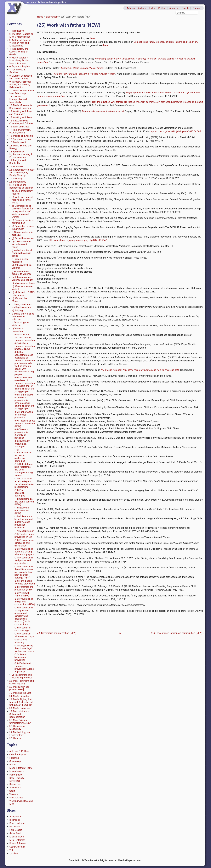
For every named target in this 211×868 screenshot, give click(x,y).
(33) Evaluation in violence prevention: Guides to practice (24, 667)
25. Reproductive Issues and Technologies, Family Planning (22, 173)
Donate (186, 8)
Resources (15, 784)
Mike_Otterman (17, 840)
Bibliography (52, 17)
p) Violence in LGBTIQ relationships (23, 294)
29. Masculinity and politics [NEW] (19, 688)
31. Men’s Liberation (20, 696)
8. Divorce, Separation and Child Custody (21, 77)
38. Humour (15, 738)
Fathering (14, 758)
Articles (131, 8)
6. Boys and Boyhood (20, 66)
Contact (196, 8)
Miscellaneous (17, 771)
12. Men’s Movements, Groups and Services (21, 107)
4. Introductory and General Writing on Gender (19, 52)
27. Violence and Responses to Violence (22, 186)
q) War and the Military (19, 300)
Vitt (11, 850)
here (92, 38)
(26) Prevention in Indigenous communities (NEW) (25, 602)
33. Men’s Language (20, 708)
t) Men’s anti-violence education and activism (23, 316)
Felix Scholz (16, 830)
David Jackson (17, 823)
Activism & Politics (19, 751)
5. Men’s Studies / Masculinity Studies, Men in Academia (20, 60)
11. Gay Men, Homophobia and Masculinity (18, 99)
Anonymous (15, 816)
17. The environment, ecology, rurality (20, 131)
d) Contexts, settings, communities (23, 222)
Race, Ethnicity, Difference (17, 779)
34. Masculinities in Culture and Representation (19, 714)
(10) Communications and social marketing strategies (23, 455)
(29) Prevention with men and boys (24, 635)
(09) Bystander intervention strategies (22, 444)
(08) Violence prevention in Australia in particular (21, 434)
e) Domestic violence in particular (23, 228)
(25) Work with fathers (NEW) (22, 594)
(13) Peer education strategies (20, 493)
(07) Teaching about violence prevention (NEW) (25, 423)
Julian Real (15, 833)
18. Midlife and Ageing (21, 136)
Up (119, 633)
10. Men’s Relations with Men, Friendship (22, 92)
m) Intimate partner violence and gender (22, 279)
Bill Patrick (15, 820)
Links (152, 8)
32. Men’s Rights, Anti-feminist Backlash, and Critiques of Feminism (21, 702)
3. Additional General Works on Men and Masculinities (20, 43)
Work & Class (16, 798)
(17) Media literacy (24, 531)
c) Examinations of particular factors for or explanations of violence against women (22, 211)
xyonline (14, 853)
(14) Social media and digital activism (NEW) (25, 502)
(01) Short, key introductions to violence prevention (25, 337)
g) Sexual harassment (23, 238)
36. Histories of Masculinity (18, 728)
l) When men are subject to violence (22, 273)
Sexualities (15, 788)
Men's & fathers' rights (21, 768)
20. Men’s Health (18, 142)
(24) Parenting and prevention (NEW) (24, 588)
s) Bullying (17, 311)
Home (40, 17)
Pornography (16, 775)
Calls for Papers (18, 755)
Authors (142, 8)
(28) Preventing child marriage (22, 629)
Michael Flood (17, 837)
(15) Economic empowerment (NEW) (22, 510)
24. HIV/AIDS (16, 167)
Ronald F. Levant (18, 843)
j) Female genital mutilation (20, 260)
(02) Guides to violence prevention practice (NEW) (25, 346)
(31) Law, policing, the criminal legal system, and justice (25, 648)
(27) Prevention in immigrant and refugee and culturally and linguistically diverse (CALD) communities (24, 616)
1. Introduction (17, 31)
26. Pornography (18, 182)
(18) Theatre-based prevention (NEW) (24, 536)
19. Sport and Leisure (20, 139)
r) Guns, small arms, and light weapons (22, 306)
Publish (162, 8)
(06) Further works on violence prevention (24, 415)
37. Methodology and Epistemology (20, 734)
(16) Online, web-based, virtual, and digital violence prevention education (24, 522)
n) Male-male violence (23, 283)
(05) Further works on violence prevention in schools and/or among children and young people (25, 402)
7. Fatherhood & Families (18, 71)
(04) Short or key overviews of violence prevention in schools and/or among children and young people (25, 385)
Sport (12, 791)
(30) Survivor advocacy (21, 641)
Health (13, 765)
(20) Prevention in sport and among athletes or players (24, 552)
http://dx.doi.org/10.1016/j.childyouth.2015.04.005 (175, 131)
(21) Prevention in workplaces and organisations (24, 560)
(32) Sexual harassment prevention (21, 657)
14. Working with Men (21, 117)
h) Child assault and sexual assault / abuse (22, 244)
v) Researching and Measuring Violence (22, 676)
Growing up (15, 761)
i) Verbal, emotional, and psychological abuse (22, 253)
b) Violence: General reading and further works (22, 200)
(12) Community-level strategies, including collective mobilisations (24, 483)
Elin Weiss (15, 827)
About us (174, 8)
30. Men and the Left (20, 693)
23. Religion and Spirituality (18, 162)
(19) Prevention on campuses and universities (24, 543)
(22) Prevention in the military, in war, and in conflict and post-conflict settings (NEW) (24, 572)
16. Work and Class (19, 127)
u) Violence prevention (18, 330)
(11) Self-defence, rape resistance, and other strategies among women (24, 470)
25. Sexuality (16, 179)
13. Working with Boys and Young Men (21, 113)
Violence (14, 794)
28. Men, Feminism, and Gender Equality (22, 682)
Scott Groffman (17, 847)
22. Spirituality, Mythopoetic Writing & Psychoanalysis (21, 154)
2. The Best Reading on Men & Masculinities (21, 35)
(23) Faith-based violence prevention (25, 582)
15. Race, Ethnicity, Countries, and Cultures (21, 122)
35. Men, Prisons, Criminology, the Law (20, 722)
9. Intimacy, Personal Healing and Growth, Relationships (20, 85)
